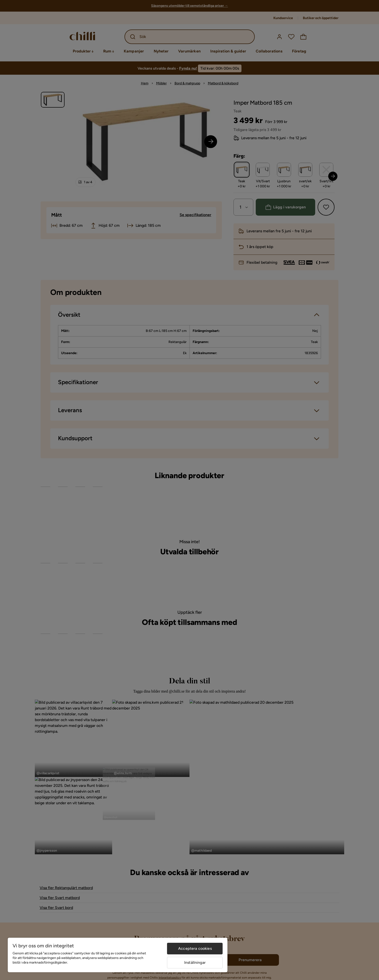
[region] (118, 955)
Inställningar (195, 962)
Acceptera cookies (195, 948)
